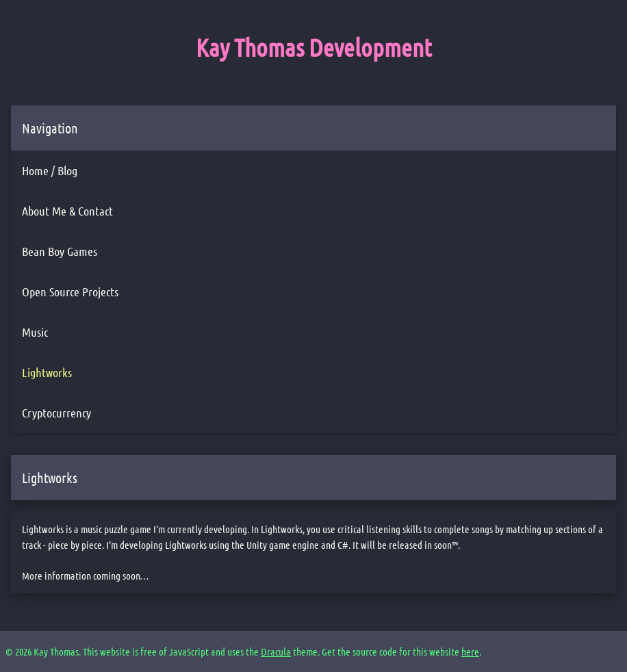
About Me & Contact (67, 211)
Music (35, 332)
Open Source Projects (70, 292)
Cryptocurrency (56, 413)
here (470, 651)
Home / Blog (50, 170)
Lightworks (47, 372)
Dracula (276, 651)
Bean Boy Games (60, 251)
